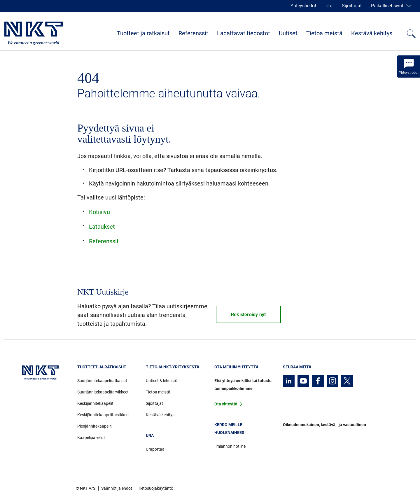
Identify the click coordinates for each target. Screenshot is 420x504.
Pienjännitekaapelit (94, 426)
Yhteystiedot (303, 6)
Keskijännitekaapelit (95, 403)
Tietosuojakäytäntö (156, 488)
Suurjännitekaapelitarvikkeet (103, 392)
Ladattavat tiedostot (244, 33)
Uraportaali (156, 449)
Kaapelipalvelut (91, 437)
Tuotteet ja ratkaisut (143, 33)
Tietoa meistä (324, 33)
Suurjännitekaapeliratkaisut (102, 381)
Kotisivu (99, 212)
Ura (329, 6)
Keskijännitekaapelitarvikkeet (104, 415)
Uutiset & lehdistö (162, 381)
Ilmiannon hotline (230, 446)
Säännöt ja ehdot (117, 488)
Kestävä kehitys (372, 33)
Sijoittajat (352, 6)
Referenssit (193, 33)
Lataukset (102, 227)
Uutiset (288, 33)
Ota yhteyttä (226, 404)
